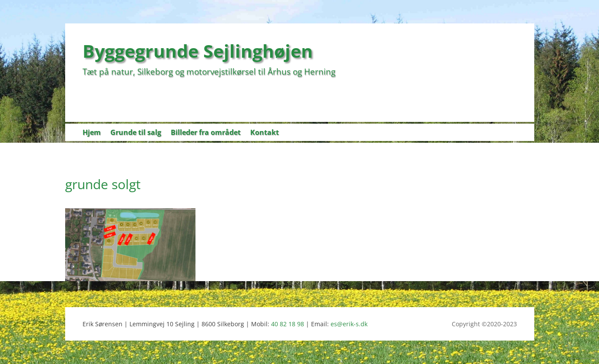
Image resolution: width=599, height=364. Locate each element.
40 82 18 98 (288, 324)
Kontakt (265, 133)
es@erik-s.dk (349, 324)
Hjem (92, 133)
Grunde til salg (136, 133)
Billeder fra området (206, 133)
